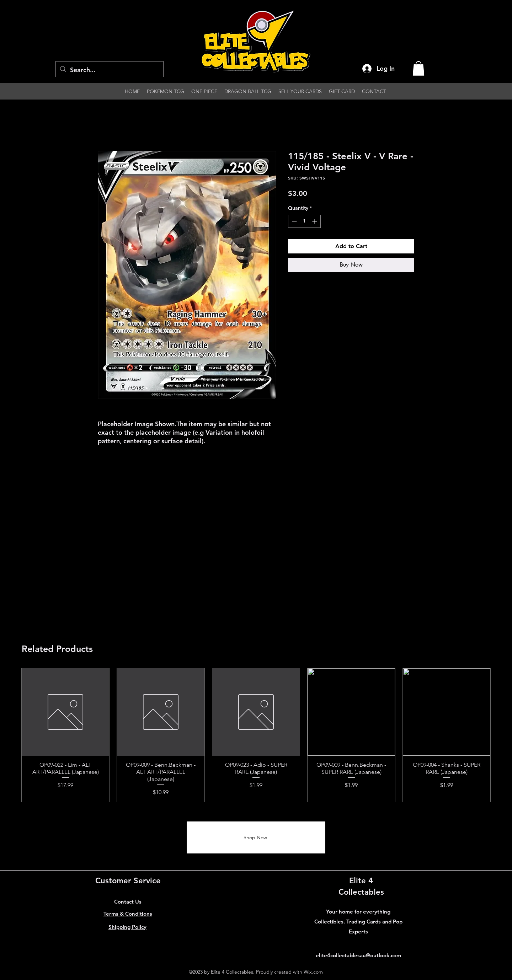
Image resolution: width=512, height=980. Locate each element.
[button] (418, 68)
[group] (256, 735)
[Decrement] (294, 221)
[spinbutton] (304, 221)
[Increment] (315, 221)
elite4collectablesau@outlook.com (358, 955)
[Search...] (109, 70)
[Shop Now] (256, 837)
